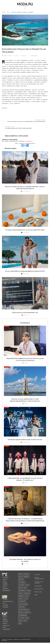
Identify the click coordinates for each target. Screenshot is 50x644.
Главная (4, 12)
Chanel (27, 618)
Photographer (22, 582)
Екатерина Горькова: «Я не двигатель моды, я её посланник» (25, 560)
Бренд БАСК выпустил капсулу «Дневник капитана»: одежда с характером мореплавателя (25, 187)
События (21, 588)
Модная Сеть (28, 612)
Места (27, 596)
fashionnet (26, 574)
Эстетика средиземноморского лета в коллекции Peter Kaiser (25, 230)
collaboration (22, 602)
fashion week (22, 607)
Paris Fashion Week (23, 604)
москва (20, 621)
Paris (20, 623)
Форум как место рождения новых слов (25, 312)
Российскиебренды (23, 615)
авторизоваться (29, 141)
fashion (21, 599)
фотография (21, 618)
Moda (25, 588)
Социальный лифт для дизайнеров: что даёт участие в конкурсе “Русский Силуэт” (25, 479)
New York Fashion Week (24, 610)
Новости (21, 593)
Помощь (36, 595)
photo (28, 585)
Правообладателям (39, 589)
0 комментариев (33, 56)
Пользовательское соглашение (39, 582)
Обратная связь (38, 592)
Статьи (26, 599)
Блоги (8, 12)
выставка (21, 612)
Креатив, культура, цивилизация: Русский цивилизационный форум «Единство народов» (25, 400)
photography (22, 585)
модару (20, 577)
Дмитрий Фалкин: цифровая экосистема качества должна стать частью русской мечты (25, 359)
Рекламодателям (38, 586)
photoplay (21, 580)
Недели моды (27, 593)
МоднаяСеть (26, 577)
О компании (37, 575)
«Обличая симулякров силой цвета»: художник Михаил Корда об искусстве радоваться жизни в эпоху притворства (25, 520)
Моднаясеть (21, 596)
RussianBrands (22, 591)
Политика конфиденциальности (39, 578)
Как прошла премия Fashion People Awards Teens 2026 (25, 439)
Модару (29, 591)
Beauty (25, 621)
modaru (20, 574)
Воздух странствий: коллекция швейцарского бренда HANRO (25, 271)
